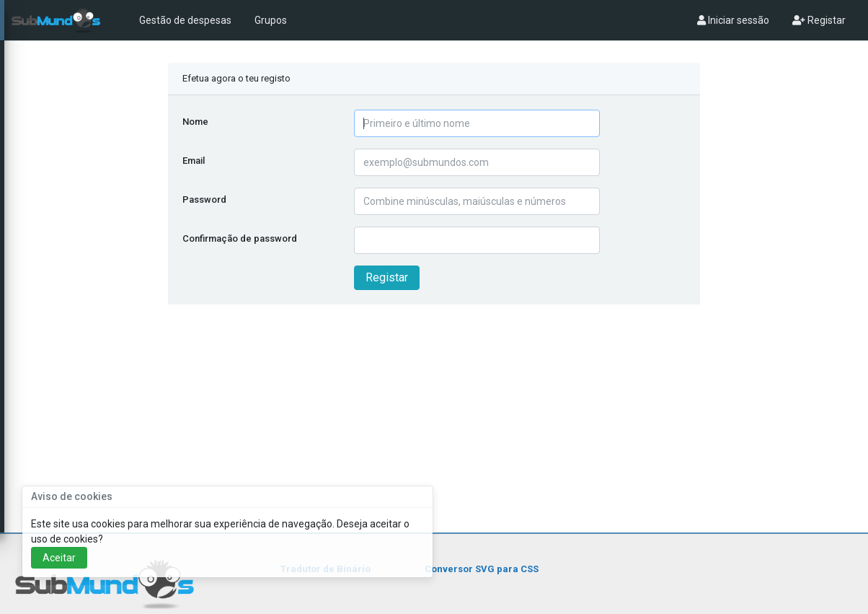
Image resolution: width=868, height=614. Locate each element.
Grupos (271, 20)
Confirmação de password (240, 238)
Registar (819, 20)
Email (194, 161)
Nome (195, 122)
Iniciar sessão (733, 20)
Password (204, 199)
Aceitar (59, 558)
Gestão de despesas (185, 20)
